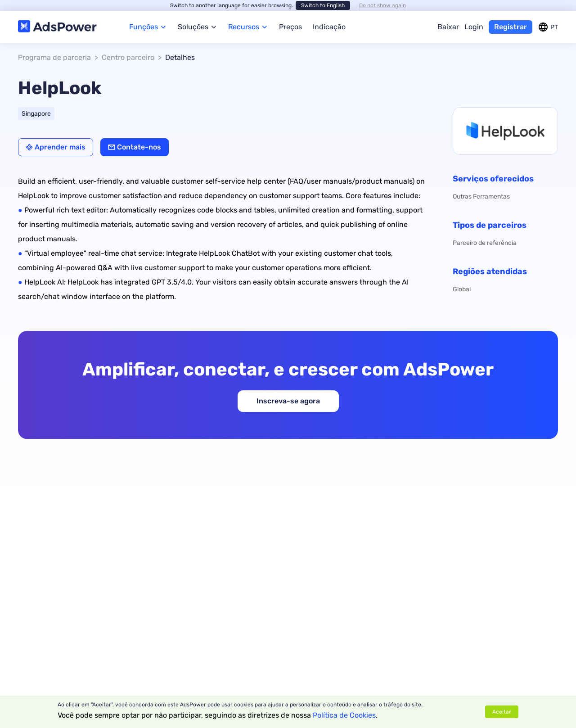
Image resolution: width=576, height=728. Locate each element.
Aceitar (502, 712)
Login (474, 27)
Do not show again (382, 5)
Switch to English (323, 5)
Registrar (511, 27)
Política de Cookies (344, 715)
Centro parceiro (128, 57)
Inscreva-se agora (288, 401)
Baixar (448, 27)
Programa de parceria (54, 57)
